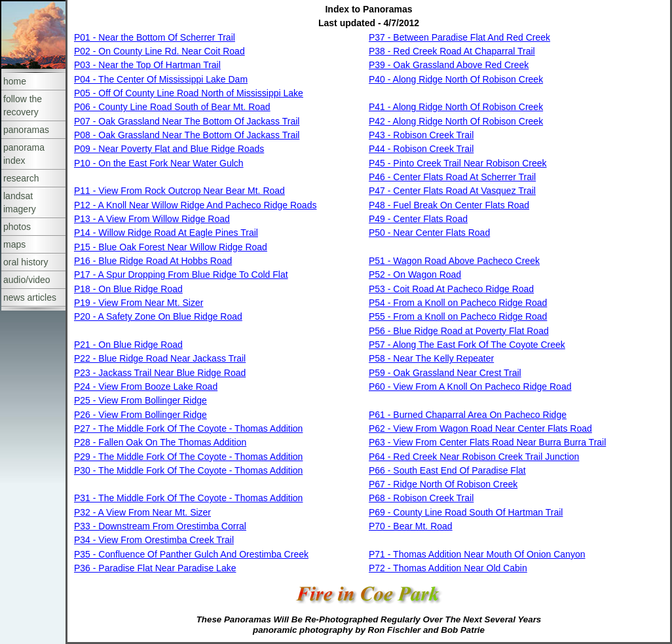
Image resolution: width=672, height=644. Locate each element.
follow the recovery (23, 105)
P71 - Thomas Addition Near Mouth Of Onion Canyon (477, 554)
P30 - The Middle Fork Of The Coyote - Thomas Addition (188, 470)
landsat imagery (20, 202)
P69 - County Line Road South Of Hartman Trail (466, 512)
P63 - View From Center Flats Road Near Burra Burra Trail (487, 442)
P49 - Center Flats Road (418, 219)
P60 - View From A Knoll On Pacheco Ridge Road (470, 387)
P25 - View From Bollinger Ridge (140, 400)
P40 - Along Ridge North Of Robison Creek (456, 79)
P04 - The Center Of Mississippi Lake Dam (161, 79)
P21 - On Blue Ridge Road (128, 345)
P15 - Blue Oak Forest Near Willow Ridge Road (171, 247)
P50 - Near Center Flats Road (429, 233)
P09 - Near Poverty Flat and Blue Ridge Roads (169, 149)
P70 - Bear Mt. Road (411, 526)
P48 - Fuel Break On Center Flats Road (449, 205)
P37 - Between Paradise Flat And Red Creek (459, 37)
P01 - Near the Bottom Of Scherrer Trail (155, 37)
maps (14, 244)
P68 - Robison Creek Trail (421, 498)
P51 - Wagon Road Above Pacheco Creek (454, 261)
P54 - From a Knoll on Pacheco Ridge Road (458, 303)
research (21, 178)
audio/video (27, 280)
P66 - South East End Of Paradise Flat (447, 470)
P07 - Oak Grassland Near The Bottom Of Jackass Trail (187, 121)
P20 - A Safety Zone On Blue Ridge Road (158, 316)
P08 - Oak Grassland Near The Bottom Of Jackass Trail (187, 135)
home (15, 81)
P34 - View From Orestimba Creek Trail (154, 540)
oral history (26, 262)
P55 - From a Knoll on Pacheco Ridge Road (458, 316)
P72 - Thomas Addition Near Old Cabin (448, 568)
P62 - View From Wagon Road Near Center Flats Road (480, 428)
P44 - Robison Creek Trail (421, 149)
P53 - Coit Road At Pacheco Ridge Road (451, 289)
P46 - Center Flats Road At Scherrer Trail (452, 177)
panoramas (26, 130)
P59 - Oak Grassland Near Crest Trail (445, 373)
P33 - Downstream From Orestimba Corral (160, 526)
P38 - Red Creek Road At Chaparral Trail (452, 51)
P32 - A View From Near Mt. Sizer (142, 512)
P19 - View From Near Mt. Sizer (139, 303)
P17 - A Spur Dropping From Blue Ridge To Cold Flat (181, 275)
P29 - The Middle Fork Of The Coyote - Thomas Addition (188, 457)
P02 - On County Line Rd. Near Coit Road (159, 51)
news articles (30, 297)
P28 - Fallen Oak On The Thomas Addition (160, 442)
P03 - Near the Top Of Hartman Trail (147, 65)
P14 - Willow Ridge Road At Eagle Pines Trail (166, 233)
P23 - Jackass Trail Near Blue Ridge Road (160, 373)
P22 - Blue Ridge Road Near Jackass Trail (160, 358)
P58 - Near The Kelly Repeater (431, 358)
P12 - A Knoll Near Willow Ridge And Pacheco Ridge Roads (195, 205)
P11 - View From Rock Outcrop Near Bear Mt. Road (179, 191)
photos (17, 227)
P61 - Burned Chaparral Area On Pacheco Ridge (468, 415)
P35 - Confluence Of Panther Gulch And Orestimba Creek (191, 554)
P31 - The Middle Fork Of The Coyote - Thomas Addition (188, 498)
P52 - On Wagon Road (415, 275)
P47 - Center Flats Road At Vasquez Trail (452, 191)
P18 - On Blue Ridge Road (128, 289)
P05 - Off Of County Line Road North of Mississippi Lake (189, 93)
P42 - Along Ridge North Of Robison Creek (456, 121)
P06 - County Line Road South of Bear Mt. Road (172, 107)
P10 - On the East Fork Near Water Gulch (159, 163)
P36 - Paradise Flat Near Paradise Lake (155, 568)
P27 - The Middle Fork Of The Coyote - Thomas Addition (188, 428)
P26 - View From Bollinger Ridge (140, 415)
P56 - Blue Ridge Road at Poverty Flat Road (459, 331)
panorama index (24, 154)
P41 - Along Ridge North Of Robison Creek (456, 107)
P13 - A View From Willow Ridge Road (152, 219)
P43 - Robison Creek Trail (421, 135)
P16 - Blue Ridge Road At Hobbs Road (153, 261)
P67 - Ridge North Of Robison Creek (443, 484)
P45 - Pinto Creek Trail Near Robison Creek (458, 163)
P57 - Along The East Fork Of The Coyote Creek (467, 345)
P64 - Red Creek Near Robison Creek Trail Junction (474, 457)
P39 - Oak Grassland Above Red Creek (449, 65)
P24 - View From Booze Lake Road (146, 387)
